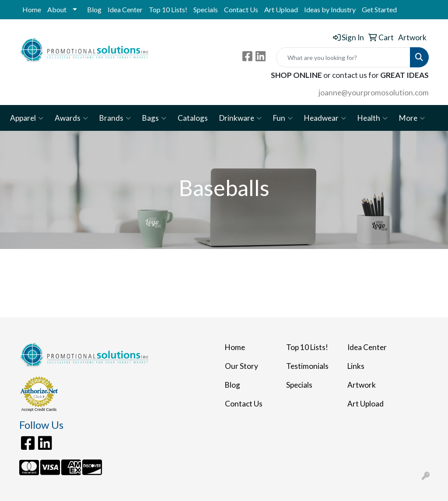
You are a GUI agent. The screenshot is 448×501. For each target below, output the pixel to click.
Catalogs (193, 118)
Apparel (27, 118)
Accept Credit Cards (39, 410)
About (57, 9)
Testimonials (307, 366)
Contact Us (241, 9)
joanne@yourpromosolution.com (374, 93)
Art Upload (281, 9)
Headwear (325, 118)
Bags (154, 118)
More (412, 118)
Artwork (362, 385)
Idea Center (125, 9)
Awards (71, 118)
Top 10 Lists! (168, 9)
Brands (115, 118)
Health (373, 118)
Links (356, 366)
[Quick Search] (343, 57)
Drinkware (240, 118)
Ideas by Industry (330, 9)
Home (32, 9)
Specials (206, 9)
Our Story (241, 366)
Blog (94, 9)
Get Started (379, 9)
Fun (283, 118)
